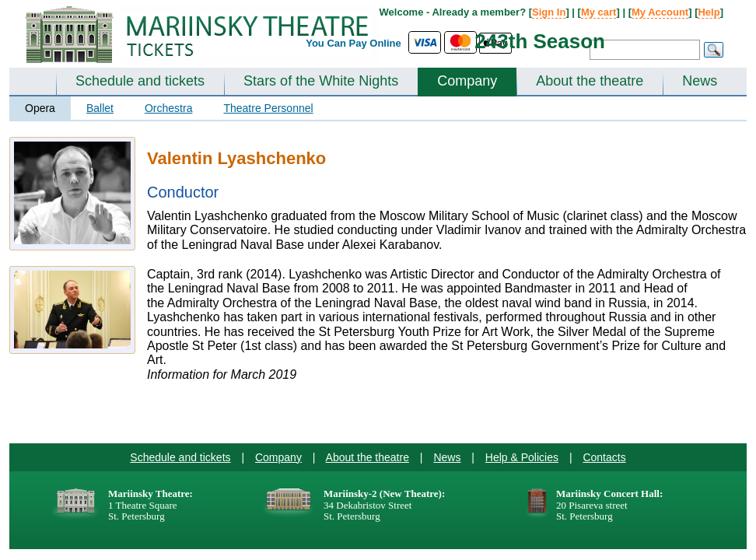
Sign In (549, 12)
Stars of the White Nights (321, 81)
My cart (599, 12)
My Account (660, 12)
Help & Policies (522, 457)
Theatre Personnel (268, 108)
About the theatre (590, 81)
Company (467, 81)
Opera (40, 108)
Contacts (604, 457)
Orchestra (168, 108)
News (700, 81)
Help (709, 12)
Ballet (100, 108)
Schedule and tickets (140, 81)
